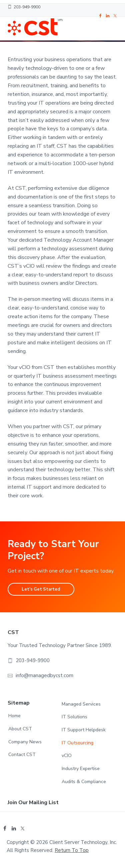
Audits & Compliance (84, 782)
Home (14, 716)
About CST (20, 729)
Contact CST (22, 755)
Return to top (72, 850)
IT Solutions (74, 717)
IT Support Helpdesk (84, 730)
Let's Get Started (41, 589)
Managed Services (81, 704)
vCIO (67, 756)
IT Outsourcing (77, 743)
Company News (25, 742)
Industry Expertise (81, 769)
